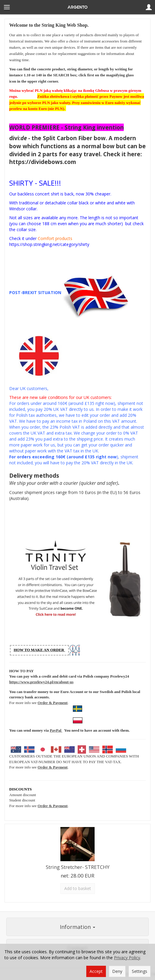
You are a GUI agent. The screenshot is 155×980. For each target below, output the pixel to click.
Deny (117, 971)
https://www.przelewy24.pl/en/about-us (41, 682)
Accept (96, 971)
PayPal (56, 730)
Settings (140, 971)
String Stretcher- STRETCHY (78, 867)
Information (77, 927)
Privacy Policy (127, 958)
